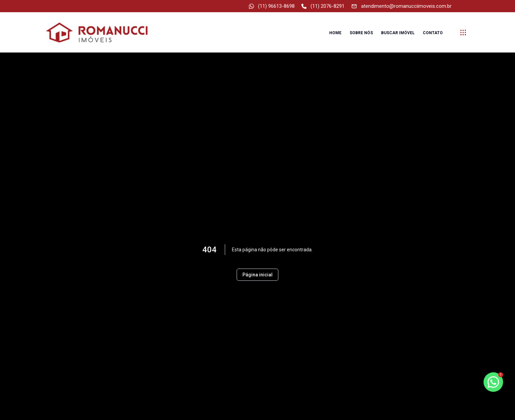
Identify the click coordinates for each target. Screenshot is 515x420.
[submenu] (463, 33)
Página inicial (257, 275)
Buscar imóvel (398, 33)
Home (335, 33)
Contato (433, 33)
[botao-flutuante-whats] (493, 382)
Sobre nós (361, 33)
